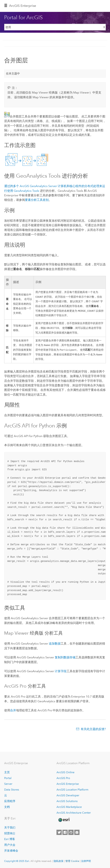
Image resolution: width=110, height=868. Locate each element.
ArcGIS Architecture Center (74, 813)
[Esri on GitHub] (71, 832)
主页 (7, 772)
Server (8, 784)
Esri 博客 (10, 839)
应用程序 (10, 801)
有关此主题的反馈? (93, 731)
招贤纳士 (10, 833)
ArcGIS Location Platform (72, 790)
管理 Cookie (72, 861)
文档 (7, 807)
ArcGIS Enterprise (23, 6)
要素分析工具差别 (37, 200)
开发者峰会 (11, 851)
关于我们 (10, 828)
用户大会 (10, 845)
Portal (8, 778)
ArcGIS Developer (68, 795)
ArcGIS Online (65, 772)
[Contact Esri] (77, 832)
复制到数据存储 (65, 659)
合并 (13, 712)
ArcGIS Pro (63, 778)
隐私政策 (59, 861)
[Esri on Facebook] (65, 832)
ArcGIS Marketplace (69, 807)
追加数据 (55, 646)
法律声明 (86, 861)
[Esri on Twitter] (59, 832)
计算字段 (61, 673)
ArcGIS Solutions (67, 801)
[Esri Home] (64, 820)
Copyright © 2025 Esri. (17, 861)
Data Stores (12, 790)
